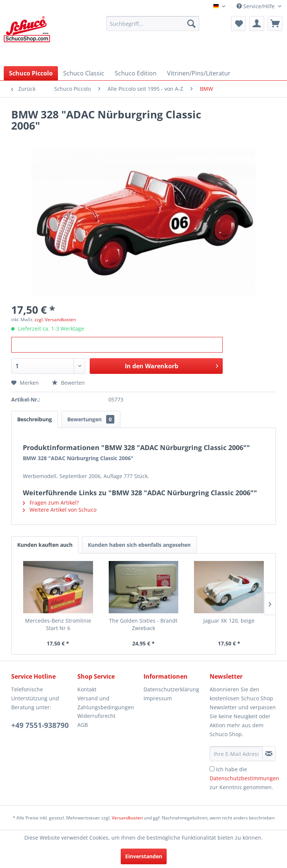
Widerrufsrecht (96, 716)
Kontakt (87, 689)
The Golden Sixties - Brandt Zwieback (143, 624)
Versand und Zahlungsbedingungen (106, 703)
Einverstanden (144, 856)
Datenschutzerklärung (171, 689)
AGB (83, 725)
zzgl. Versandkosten (55, 320)
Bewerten (68, 383)
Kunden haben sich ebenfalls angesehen (139, 545)
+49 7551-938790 (40, 725)
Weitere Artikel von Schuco (60, 510)
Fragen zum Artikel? (51, 503)
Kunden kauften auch (45, 545)
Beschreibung (35, 419)
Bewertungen (91, 419)
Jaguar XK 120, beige (229, 621)
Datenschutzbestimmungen (244, 778)
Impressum (158, 698)
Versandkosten (127, 818)
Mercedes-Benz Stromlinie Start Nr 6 (58, 624)
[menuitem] (153, 24)
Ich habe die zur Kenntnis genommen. (244, 778)
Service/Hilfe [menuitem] (256, 6)
